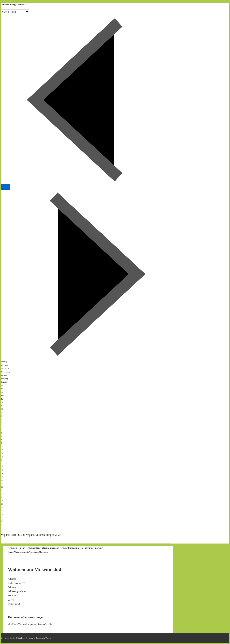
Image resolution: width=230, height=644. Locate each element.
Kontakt (47, 548)
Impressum (74, 548)
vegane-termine (60, 548)
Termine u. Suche (16, 548)
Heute (6, 187)
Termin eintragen (34, 548)
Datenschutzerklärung (91, 548)
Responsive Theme (43, 638)
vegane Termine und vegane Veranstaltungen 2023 (31, 535)
